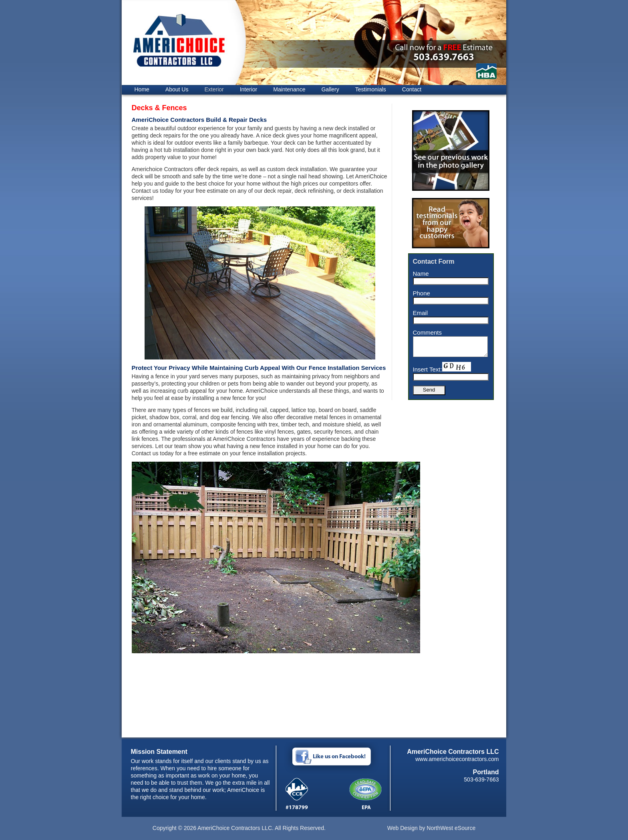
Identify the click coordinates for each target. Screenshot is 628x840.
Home (142, 89)
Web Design (403, 828)
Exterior (214, 89)
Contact (412, 89)
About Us (177, 89)
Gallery (330, 89)
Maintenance (289, 89)
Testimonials (371, 89)
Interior (249, 89)
